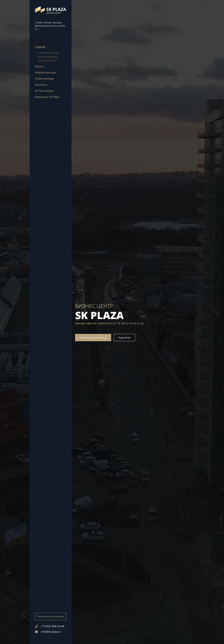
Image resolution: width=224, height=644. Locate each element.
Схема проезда (44, 78)
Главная (40, 47)
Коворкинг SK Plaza (47, 97)
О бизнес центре (48, 53)
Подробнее (124, 338)
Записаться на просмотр (93, 338)
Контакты (41, 85)
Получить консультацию (51, 616)
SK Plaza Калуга (44, 91)
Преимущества (47, 60)
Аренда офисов (47, 56)
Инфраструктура (45, 72)
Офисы (39, 66)
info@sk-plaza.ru (48, 632)
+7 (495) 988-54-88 (50, 626)
